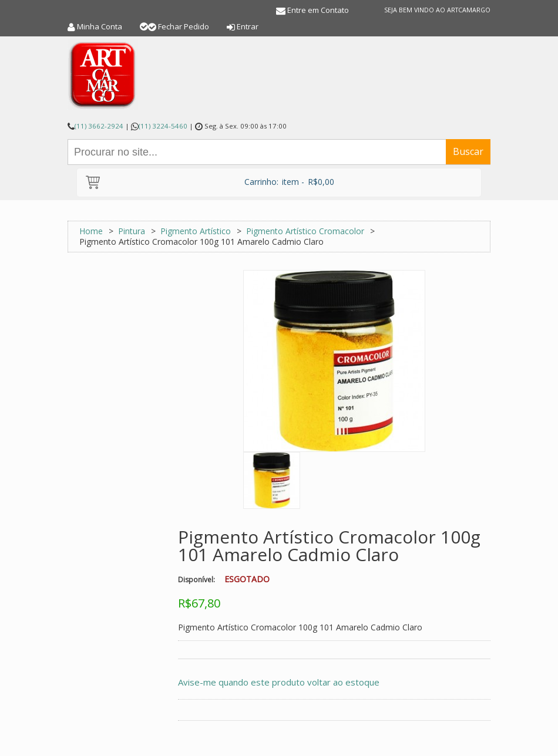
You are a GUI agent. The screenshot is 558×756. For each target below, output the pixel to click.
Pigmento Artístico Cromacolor (305, 231)
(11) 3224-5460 (163, 126)
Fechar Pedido (184, 26)
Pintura (132, 231)
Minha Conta (100, 26)
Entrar (248, 26)
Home (91, 231)
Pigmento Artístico (196, 231)
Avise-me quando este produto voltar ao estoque (279, 682)
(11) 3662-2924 (99, 126)
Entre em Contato (318, 10)
